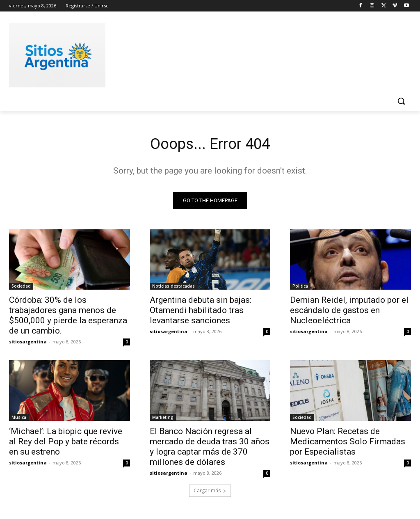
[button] (401, 101)
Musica (19, 419)
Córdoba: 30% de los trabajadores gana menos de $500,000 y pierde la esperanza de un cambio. (68, 317)
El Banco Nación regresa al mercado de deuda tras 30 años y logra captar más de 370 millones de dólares (210, 449)
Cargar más (210, 493)
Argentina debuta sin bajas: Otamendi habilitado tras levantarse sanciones (201, 312)
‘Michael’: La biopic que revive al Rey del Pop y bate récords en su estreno (66, 444)
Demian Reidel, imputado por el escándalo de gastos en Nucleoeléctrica (349, 312)
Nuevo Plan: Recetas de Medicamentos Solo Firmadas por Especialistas (348, 444)
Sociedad (21, 288)
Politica (300, 288)
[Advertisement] (201, 54)
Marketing (163, 419)
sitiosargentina (28, 344)
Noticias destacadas (173, 288)
